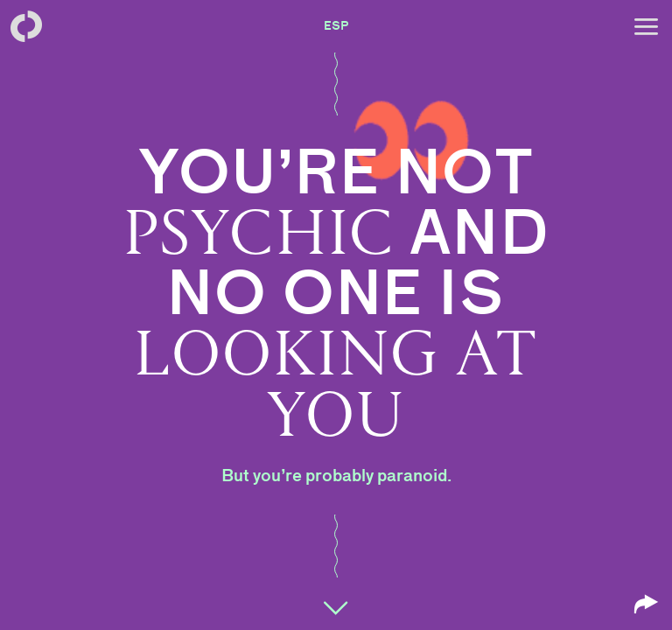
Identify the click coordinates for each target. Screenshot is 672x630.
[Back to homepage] (26, 26)
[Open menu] (646, 26)
